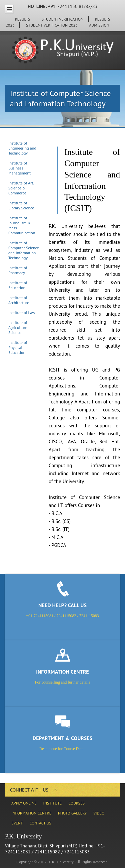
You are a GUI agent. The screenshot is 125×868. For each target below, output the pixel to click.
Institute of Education (18, 285)
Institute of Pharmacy (18, 270)
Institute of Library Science (21, 205)
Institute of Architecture (19, 300)
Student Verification (62, 19)
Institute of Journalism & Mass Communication (22, 225)
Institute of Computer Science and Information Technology (24, 250)
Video (99, 813)
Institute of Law (22, 313)
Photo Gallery (72, 813)
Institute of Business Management (19, 168)
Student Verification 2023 (52, 25)
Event (17, 823)
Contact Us (40, 823)
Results (23, 19)
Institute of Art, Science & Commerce (21, 188)
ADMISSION (99, 25)
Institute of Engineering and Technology (22, 148)
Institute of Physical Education (18, 347)
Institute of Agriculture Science (18, 327)
